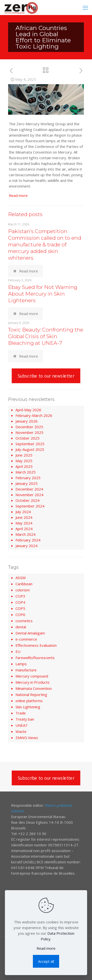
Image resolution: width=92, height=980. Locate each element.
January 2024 (26, 546)
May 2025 (24, 461)
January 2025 (26, 483)
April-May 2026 (28, 410)
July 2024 (23, 512)
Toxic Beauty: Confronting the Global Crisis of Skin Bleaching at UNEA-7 (46, 336)
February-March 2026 (34, 415)
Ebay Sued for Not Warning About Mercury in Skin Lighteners (43, 294)
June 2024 (24, 517)
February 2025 (28, 478)
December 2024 (29, 489)
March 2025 (26, 472)
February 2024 (28, 540)
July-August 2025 (30, 449)
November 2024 (29, 495)
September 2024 (30, 506)
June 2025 (24, 455)
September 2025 (30, 444)
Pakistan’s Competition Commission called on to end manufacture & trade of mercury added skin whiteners (45, 245)
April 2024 (24, 529)
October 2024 (27, 500)
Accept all (46, 961)
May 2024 (24, 523)
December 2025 (29, 427)
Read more (18, 195)
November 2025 (29, 432)
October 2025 (27, 438)
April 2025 (24, 466)
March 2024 (26, 534)
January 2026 (26, 421)
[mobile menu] (85, 7)
